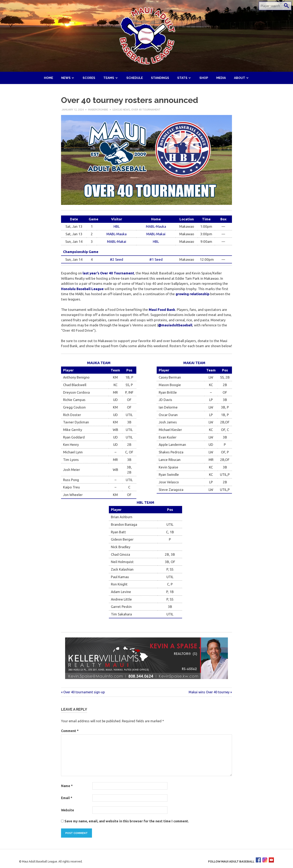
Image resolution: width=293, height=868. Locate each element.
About (240, 78)
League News (121, 109)
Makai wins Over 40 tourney (209, 692)
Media (221, 78)
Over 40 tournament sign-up (84, 692)
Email (67, 798)
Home (49, 78)
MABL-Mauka (156, 226)
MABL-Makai (156, 234)
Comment (70, 731)
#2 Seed (116, 259)
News (66, 78)
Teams (109, 78)
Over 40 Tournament (146, 109)
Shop (204, 78)
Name (67, 786)
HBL (117, 226)
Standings (160, 78)
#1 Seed (156, 259)
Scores (89, 78)
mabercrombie (98, 109)
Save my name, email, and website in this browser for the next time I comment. (127, 821)
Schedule (135, 78)
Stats (182, 78)
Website (68, 810)
